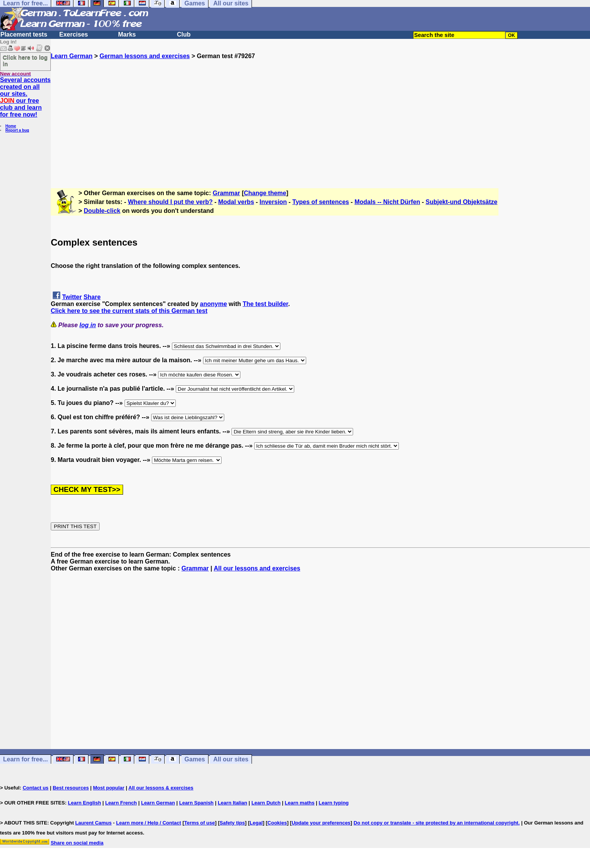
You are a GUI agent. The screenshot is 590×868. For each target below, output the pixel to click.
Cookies (277, 823)
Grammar (226, 193)
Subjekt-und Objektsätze (462, 202)
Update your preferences (321, 823)
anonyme (213, 304)
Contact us (36, 788)
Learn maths (299, 803)
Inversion (273, 202)
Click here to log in (25, 60)
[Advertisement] (320, 114)
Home (11, 126)
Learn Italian (232, 803)
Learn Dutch (266, 803)
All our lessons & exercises (161, 788)
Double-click (102, 211)
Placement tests (24, 34)
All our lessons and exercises (257, 568)
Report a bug (17, 130)
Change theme (265, 193)
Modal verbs (236, 202)
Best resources (71, 788)
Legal (256, 823)
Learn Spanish (197, 803)
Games (195, 759)
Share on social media (77, 843)
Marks (127, 34)
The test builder (265, 304)
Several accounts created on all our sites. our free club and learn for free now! (25, 97)
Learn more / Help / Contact (149, 823)
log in (88, 325)
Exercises (74, 34)
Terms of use (200, 823)
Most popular (109, 788)
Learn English (85, 803)
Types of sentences (321, 202)
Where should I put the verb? (170, 202)
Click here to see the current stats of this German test (129, 311)
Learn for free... (25, 759)
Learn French (121, 803)
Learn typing (334, 803)
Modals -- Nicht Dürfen (387, 202)
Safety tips (232, 823)
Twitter (72, 297)
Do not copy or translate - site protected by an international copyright (436, 823)
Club (184, 34)
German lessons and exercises (145, 56)
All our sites (231, 759)
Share (92, 297)
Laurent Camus (94, 823)
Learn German (72, 56)
